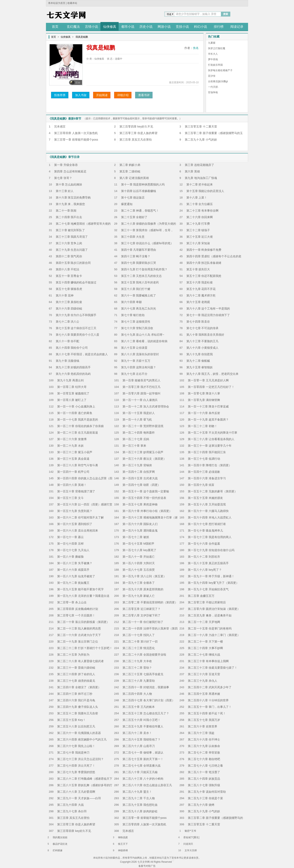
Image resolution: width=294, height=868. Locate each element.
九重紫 (212, 43)
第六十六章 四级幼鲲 (69, 309)
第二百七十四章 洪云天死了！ (76, 766)
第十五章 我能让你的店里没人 (205, 191)
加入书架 (81, 95)
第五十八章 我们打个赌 (136, 289)
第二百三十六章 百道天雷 (204, 674)
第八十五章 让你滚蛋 (134, 348)
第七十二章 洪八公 (68, 322)
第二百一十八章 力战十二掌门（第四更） (214, 635)
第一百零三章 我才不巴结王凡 (141, 387)
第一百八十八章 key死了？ (205, 570)
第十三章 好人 (65, 191)
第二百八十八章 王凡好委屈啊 (76, 792)
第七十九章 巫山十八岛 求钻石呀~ (143, 335)
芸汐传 (212, 76)
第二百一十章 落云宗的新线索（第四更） (83, 622)
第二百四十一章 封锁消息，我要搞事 (146, 687)
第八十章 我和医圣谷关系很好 (205, 335)
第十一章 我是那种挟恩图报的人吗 (143, 184)
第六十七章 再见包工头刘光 (139, 309)
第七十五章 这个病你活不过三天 (76, 328)
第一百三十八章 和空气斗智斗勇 (78, 465)
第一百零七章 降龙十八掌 (204, 393)
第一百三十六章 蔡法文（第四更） (144, 459)
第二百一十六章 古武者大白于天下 (79, 635)
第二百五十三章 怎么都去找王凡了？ (146, 713)
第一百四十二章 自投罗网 (139, 472)
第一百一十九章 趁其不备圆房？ (208, 420)
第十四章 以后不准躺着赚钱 (139, 191)
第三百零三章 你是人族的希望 (138, 133)
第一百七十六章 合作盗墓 (204, 544)
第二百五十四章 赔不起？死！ (207, 713)
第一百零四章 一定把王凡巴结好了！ (211, 387)
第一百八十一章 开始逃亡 (139, 557)
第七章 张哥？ (63, 178)
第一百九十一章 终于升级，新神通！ (211, 576)
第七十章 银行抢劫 (133, 315)
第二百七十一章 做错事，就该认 (143, 753)
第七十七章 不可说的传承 (203, 328)
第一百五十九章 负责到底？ (75, 511)
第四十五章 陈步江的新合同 (73, 263)
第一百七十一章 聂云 (70, 537)
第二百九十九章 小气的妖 (201, 140)
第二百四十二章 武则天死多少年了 (210, 687)
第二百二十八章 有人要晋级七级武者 (80, 661)
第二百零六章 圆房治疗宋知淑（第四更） (214, 609)
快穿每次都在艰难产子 (220, 70)
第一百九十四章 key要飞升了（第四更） (213, 583)
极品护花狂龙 (60, 844)
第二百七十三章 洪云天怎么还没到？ (80, 759)
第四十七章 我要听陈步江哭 (139, 263)
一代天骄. (213, 87)
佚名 (196, 48)
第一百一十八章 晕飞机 (137, 420)
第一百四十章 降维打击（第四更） (210, 465)
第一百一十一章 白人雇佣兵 (140, 400)
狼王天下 (123, 844)
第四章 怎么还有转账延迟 (70, 171)
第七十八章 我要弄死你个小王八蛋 (78, 335)
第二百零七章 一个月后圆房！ (76, 615)
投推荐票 (60, 95)
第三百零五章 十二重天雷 (201, 127)
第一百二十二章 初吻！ (203, 426)
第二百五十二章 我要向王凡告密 (78, 713)
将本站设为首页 (57, 3)
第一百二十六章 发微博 (72, 439)
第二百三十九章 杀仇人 (203, 681)
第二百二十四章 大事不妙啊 (205, 648)
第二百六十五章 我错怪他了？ (141, 739)
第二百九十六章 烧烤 (201, 805)
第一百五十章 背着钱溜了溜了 (76, 491)
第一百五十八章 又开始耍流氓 (207, 504)
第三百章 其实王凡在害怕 (136, 140)
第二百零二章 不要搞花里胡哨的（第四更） (150, 602)
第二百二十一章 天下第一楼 (205, 642)
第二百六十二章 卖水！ (137, 733)
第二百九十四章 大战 (70, 805)
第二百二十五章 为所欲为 (73, 655)
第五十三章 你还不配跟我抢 (204, 276)
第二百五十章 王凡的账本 (139, 707)
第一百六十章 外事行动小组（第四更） (147, 511)
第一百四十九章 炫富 (201, 485)
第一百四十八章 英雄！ (72, 485)
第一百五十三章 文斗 (70, 498)
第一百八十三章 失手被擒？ (75, 563)
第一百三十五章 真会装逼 (73, 459)
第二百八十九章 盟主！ (137, 792)
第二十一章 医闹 (66, 211)
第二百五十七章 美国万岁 (204, 720)
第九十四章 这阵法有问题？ (139, 367)
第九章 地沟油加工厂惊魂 (201, 178)
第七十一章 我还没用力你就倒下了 (208, 315)
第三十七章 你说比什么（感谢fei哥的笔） (147, 243)
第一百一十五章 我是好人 (139, 413)
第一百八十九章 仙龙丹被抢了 (76, 576)
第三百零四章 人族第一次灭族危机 (76, 133)
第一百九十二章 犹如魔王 (73, 583)
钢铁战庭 (123, 837)
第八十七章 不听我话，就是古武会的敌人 (82, 354)
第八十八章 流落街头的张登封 (140, 354)
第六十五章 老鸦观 (198, 302)
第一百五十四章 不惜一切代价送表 (144, 498)
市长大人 (213, 54)
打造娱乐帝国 (215, 65)
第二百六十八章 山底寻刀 (139, 746)
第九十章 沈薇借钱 (68, 361)
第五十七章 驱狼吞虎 (69, 289)
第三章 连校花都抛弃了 (199, 165)
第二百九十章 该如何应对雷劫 (207, 792)
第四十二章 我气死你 (69, 256)
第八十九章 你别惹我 (200, 354)
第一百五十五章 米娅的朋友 (205, 498)
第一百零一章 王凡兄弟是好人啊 (208, 380)
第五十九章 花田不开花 (201, 289)
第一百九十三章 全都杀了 (139, 583)
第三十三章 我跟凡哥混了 (72, 237)
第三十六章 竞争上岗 (69, 243)
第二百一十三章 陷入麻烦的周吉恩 (79, 628)
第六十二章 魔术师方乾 (201, 295)
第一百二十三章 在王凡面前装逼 (78, 433)
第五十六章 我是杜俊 (200, 282)
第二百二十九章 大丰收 (137, 661)
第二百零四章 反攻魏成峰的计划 (78, 609)
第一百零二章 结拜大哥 (72, 387)
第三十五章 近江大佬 (200, 237)
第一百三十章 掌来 (134, 446)
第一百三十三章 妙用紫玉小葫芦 (143, 452)
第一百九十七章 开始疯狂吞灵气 (208, 589)
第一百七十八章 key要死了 (139, 550)
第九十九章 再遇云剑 (70, 380)
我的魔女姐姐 (60, 837)
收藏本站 (72, 3)
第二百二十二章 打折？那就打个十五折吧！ (85, 648)
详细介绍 (123, 95)
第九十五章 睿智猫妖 (200, 367)
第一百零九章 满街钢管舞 (204, 400)
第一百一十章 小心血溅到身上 (76, 406)
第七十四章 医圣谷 (198, 322)
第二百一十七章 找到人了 (139, 635)
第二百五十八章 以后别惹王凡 (76, 726)
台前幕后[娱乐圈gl (218, 81)
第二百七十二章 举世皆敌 (204, 753)
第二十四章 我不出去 (69, 217)
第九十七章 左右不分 (134, 374)
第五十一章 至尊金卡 (69, 276)
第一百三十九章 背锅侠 (137, 465)
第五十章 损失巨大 (198, 269)
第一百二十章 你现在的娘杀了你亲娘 (80, 426)
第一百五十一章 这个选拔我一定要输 (146, 491)
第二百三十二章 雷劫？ (137, 668)
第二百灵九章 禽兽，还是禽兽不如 (210, 615)
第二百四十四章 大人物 (137, 694)
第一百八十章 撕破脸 (70, 557)
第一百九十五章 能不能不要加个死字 (80, 589)
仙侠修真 (66, 37)
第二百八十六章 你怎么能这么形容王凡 (147, 785)
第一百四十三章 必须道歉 (204, 472)
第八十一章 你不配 (68, 341)
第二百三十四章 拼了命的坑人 (76, 674)
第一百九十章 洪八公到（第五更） (144, 576)
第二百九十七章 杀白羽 (72, 811)
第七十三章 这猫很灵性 (136, 322)
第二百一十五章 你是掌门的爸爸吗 (210, 628)
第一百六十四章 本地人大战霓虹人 (210, 517)
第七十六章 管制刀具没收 (137, 328)
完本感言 (60, 127)
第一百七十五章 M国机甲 (138, 544)
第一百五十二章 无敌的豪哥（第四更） (213, 491)
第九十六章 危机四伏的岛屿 (73, 374)
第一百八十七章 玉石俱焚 (139, 570)
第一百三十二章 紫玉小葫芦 (75, 452)
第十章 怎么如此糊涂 (69, 184)
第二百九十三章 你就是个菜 (205, 798)
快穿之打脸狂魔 (217, 48)
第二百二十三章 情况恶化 (139, 648)
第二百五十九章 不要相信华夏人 (143, 726)
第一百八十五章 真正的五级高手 (208, 563)
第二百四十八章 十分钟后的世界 (208, 700)
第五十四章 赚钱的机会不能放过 (76, 282)
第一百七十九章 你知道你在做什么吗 (211, 550)
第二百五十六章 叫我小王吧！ (141, 720)
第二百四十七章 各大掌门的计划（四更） (149, 700)
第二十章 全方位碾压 (200, 204)
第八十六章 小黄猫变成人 (203, 348)
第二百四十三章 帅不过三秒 (75, 694)
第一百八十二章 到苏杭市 (204, 557)
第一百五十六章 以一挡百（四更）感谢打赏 (85, 504)
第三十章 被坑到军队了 (70, 230)
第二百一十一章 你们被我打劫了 (143, 622)
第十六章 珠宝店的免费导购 (73, 198)
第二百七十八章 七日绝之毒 (205, 766)
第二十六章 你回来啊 (200, 217)
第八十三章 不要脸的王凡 (203, 341)
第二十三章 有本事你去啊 (203, 211)
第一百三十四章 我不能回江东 (207, 452)
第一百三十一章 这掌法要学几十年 (210, 446)
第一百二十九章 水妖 (70, 446)
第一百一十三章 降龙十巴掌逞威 (208, 406)
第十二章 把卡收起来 (200, 184)
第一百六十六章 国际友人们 (140, 524)
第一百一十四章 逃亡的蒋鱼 (75, 413)
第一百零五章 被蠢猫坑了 (73, 393)
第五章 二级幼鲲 (130, 171)
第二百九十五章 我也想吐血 (140, 805)
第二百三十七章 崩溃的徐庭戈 (76, 681)
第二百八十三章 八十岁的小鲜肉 (143, 779)
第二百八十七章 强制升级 (204, 785)
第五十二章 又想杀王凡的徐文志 (141, 276)
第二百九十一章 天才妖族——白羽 (79, 798)
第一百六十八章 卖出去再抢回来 (78, 531)
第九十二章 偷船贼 (198, 361)
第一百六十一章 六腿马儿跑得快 (208, 511)
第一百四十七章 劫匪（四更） (141, 485)
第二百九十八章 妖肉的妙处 (140, 811)
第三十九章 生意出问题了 (72, 250)
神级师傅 (123, 850)
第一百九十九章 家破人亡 (139, 596)
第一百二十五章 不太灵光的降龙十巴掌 (213, 433)
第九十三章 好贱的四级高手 (73, 367)
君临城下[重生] (191, 837)
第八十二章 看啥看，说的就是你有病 (144, 341)
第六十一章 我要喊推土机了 (139, 295)
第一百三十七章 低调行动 (204, 459)
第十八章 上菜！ (197, 198)
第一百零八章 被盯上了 (72, 400)
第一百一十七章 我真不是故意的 (78, 420)
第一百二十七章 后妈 (136, 439)
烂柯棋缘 (58, 850)
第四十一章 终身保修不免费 (204, 250)
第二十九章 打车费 (198, 224)
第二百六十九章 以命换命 (204, 746)
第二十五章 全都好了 (134, 217)
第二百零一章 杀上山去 (72, 602)
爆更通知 (127, 204)
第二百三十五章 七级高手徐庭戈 (143, 674)
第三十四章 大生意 (133, 237)
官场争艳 (213, 92)
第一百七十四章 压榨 (70, 544)
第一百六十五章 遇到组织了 (75, 524)
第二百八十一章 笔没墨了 (204, 772)
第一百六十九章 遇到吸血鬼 (140, 531)
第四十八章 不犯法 (68, 269)
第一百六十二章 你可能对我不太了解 (80, 517)
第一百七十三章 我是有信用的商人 (210, 537)
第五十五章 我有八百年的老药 (140, 282)
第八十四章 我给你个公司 (72, 348)
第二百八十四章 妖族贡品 (204, 779)
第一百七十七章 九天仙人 (73, 550)
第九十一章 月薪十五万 (136, 361)
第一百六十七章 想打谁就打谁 (207, 524)
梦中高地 (213, 59)
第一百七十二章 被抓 (136, 537)
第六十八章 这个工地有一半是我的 (208, 309)
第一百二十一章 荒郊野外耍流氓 (143, 426)
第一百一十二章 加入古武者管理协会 (146, 406)
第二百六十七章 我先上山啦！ (76, 746)
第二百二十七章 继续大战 (204, 655)
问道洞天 (188, 844)
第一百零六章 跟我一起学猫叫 (141, 393)
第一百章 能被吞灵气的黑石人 (141, 380)
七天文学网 (66, 15)
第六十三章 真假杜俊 (69, 302)
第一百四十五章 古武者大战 (140, 478)
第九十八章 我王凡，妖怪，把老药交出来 (213, 374)
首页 (53, 37)
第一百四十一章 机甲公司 (73, 472)
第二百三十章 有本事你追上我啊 (208, 661)
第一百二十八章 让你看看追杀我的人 (211, 439)
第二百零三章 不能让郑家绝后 (207, 602)
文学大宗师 (191, 850)
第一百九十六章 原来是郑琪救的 (143, 589)
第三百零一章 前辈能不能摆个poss (76, 140)
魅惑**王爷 (190, 831)
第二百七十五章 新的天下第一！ (143, 759)
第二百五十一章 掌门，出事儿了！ (210, 707)
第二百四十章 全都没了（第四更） (79, 687)
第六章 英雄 (192, 171)
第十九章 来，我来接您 (70, 204)
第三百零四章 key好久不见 (136, 127)
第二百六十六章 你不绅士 (204, 739)
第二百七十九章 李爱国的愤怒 (76, 772)
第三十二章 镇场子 (198, 230)
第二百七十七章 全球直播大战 (141, 766)
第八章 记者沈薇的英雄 (134, 178)
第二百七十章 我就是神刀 (73, 753)
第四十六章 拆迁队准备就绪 (204, 263)
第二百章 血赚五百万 (201, 596)
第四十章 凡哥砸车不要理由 (139, 250)
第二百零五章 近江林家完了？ (141, 609)
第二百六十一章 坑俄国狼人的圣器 (79, 733)
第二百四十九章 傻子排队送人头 (78, 707)
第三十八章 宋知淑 (198, 243)
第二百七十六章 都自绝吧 (204, 759)
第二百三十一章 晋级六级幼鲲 (76, 668)
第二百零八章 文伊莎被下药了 (141, 615)
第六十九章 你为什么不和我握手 (76, 315)
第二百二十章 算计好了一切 (140, 642)
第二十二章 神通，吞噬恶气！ (140, 211)
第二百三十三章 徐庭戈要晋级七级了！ (213, 668)
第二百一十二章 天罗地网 (204, 622)
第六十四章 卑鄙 (131, 302)
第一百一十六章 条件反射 (204, 413)
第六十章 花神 (65, 295)
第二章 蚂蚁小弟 (130, 165)
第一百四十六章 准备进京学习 (207, 478)
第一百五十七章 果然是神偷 (140, 504)
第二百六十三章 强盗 (201, 733)
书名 (169, 14)
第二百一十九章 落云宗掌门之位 (78, 642)
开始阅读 (102, 95)
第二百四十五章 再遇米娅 (204, 694)
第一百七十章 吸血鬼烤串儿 (205, 531)
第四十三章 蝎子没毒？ (136, 256)
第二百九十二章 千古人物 (139, 798)
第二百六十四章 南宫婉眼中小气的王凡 (82, 739)
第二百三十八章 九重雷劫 (139, 681)
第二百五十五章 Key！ (71, 720)
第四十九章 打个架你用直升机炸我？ (144, 269)
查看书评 (144, 95)
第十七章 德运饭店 (133, 198)
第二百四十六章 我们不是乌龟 (76, 700)
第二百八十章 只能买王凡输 (140, 772)
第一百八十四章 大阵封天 (139, 563)
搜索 (226, 14)
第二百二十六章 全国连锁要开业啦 (144, 655)
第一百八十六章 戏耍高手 (73, 570)
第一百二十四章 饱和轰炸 (139, 433)
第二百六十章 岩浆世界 (203, 726)
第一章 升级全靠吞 (66, 165)
